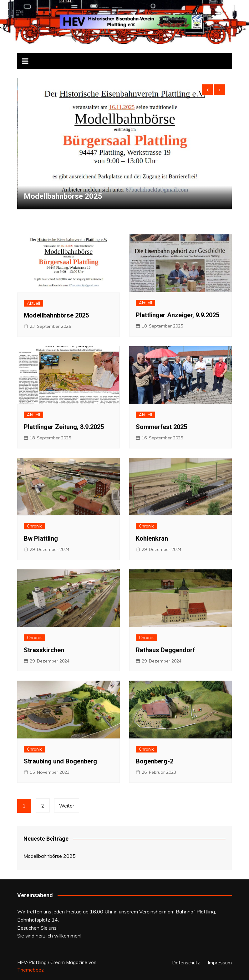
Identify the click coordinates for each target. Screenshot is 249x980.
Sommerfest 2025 (161, 427)
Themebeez (30, 970)
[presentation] (207, 90)
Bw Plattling (41, 538)
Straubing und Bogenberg (60, 761)
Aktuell (33, 303)
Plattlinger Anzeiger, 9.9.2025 (178, 315)
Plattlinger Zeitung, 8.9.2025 (64, 427)
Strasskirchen (44, 650)
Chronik (34, 526)
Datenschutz (186, 963)
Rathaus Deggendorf (165, 650)
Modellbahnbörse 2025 (63, 196)
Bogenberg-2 (155, 761)
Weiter (67, 806)
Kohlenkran (152, 538)
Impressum (220, 963)
